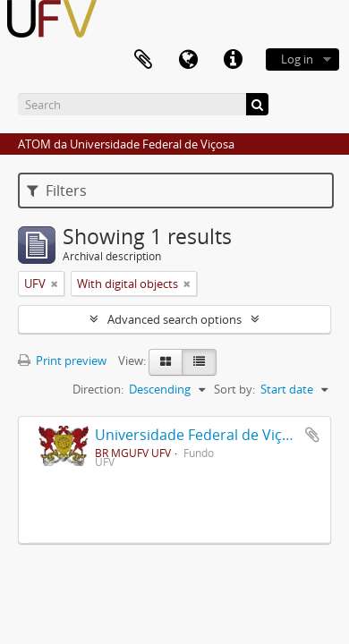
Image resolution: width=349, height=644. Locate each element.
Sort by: (234, 389)
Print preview (62, 360)
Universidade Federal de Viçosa (200, 435)
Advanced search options (174, 319)
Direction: (98, 389)
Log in (297, 59)
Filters (57, 191)
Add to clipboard (312, 435)
